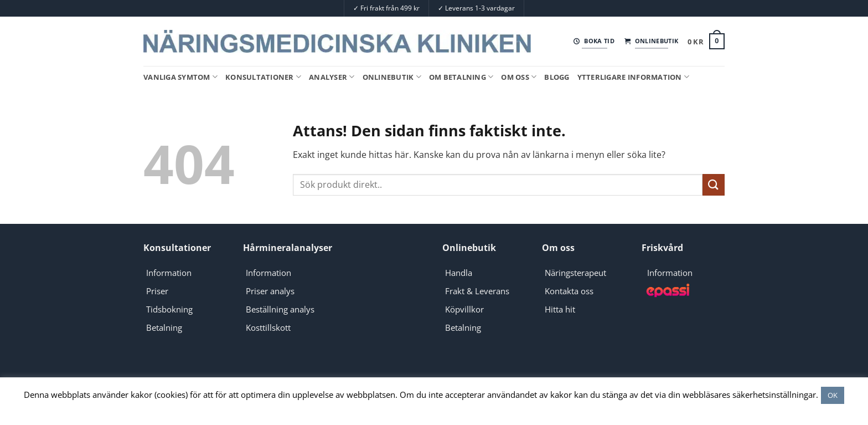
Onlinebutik (392, 77)
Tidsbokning (169, 309)
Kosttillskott (268, 327)
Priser (157, 291)
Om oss (519, 77)
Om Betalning (461, 77)
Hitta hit (560, 309)
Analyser (332, 77)
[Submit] (714, 185)
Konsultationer (263, 77)
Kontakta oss (569, 291)
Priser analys (270, 291)
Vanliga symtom (180, 77)
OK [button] (833, 395)
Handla (459, 273)
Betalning (164, 327)
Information (169, 273)
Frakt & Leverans (477, 291)
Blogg (557, 77)
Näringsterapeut (575, 273)
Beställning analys (280, 309)
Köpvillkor (464, 309)
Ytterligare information (633, 77)
